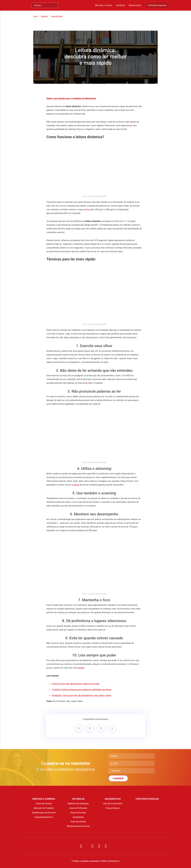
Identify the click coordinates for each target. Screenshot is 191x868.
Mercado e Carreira (104, 5)
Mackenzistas (135, 5)
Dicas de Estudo (57, 16)
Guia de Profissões (78, 808)
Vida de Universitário (113, 804)
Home (35, 16)
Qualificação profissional (44, 813)
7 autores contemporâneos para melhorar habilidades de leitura (82, 690)
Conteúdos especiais (157, 5)
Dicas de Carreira (44, 804)
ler (131, 125)
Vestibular (120, 5)
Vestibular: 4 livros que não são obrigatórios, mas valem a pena (81, 695)
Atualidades (78, 817)
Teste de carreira (78, 822)
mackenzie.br (113, 861)
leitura (76, 485)
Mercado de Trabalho (44, 808)
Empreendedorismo (44, 817)
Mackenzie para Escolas (78, 826)
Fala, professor (113, 808)
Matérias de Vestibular (78, 804)
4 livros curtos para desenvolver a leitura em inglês (76, 684)
